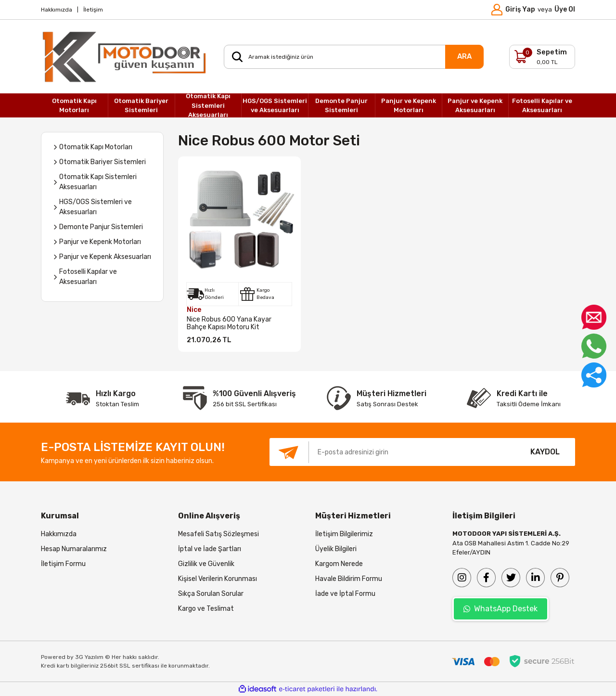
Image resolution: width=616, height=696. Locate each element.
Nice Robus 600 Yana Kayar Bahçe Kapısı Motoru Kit (229, 323)
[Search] (354, 57)
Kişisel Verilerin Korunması (218, 579)
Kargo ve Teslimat (206, 609)
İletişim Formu (63, 564)
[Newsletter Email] (392, 452)
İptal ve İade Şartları (210, 549)
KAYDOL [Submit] (545, 452)
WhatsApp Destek (500, 609)
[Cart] (542, 57)
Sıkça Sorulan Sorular (211, 594)
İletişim (93, 10)
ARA (464, 56)
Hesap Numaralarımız (74, 549)
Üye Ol (565, 9)
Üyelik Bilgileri (336, 549)
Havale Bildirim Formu (349, 579)
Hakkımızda (57, 10)
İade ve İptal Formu (345, 594)
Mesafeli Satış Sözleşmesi (218, 534)
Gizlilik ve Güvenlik (206, 564)
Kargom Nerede (339, 564)
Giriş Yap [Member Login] (520, 9)
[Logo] (125, 57)
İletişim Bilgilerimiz (344, 534)
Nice (194, 310)
